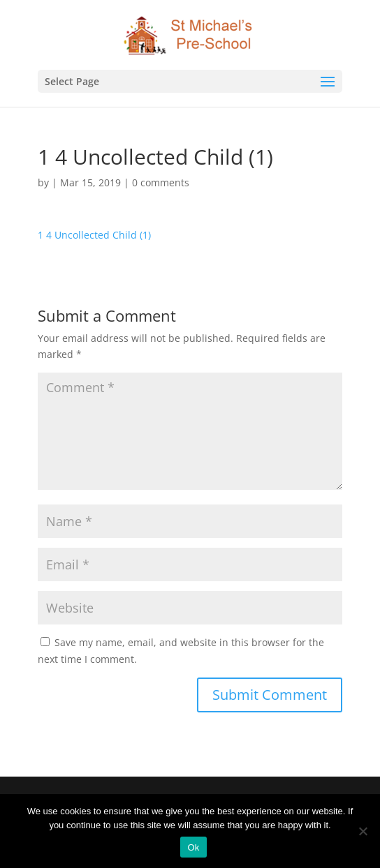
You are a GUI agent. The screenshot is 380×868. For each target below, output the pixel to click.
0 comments (161, 182)
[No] (363, 831)
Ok (193, 847)
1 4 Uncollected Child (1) (94, 235)
